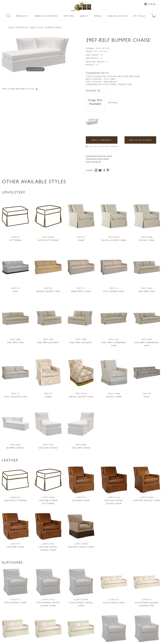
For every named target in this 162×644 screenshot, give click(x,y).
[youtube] (101, 171)
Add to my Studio (140, 140)
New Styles (37, 27)
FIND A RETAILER (93, 162)
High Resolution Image (97, 159)
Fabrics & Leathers (46, 16)
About (84, 16)
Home (11, 27)
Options (69, 16)
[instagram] (97, 171)
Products (22, 16)
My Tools (139, 16)
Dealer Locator (118, 16)
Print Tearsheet (102, 140)
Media (98, 16)
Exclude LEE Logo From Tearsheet (104, 146)
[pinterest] (108, 171)
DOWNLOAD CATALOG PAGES (99, 156)
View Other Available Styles (20, 89)
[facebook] (105, 171)
